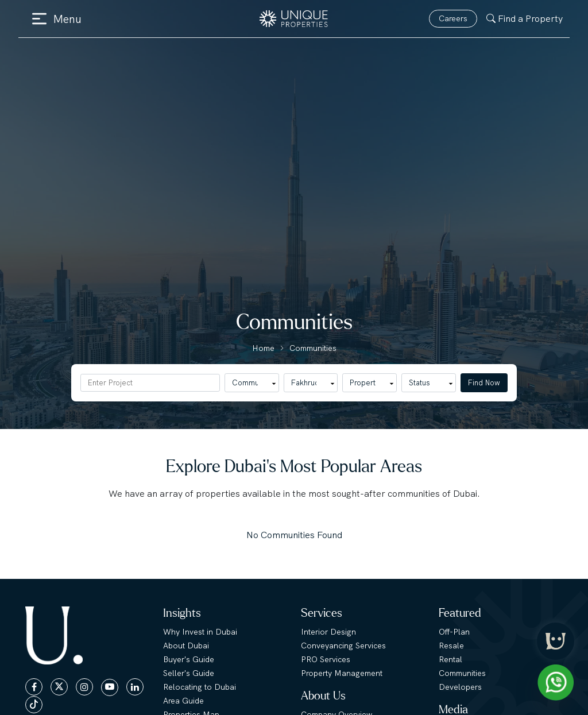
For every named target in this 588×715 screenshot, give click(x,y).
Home (263, 348)
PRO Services (326, 659)
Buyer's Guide (189, 659)
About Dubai (186, 646)
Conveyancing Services (343, 646)
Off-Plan (454, 632)
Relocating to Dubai (200, 687)
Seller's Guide (189, 673)
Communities (313, 348)
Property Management (342, 673)
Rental (450, 659)
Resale (451, 646)
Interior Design (328, 632)
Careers (453, 18)
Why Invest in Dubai (200, 632)
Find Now (484, 383)
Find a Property (525, 19)
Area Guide (183, 701)
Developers (460, 687)
